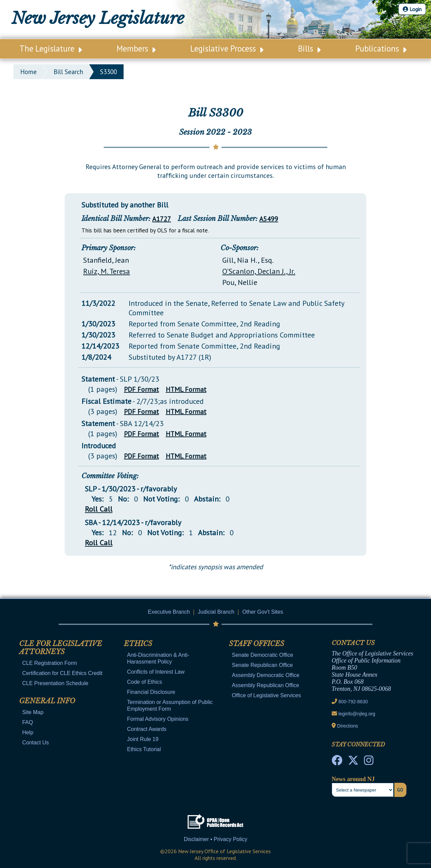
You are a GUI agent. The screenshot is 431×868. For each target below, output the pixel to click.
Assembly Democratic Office (266, 675)
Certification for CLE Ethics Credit (62, 673)
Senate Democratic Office (263, 655)
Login (412, 9)
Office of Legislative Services (267, 695)
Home (28, 72)
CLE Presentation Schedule (55, 683)
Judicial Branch (216, 612)
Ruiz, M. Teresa (107, 271)
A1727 (162, 219)
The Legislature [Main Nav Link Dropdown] (51, 49)
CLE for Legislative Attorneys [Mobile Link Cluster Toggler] (61, 648)
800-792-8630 (353, 702)
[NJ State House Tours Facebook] (337, 762)
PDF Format (141, 389)
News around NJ (353, 779)
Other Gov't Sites (262, 612)
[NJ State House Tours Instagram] (369, 762)
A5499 (269, 219)
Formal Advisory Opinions (158, 719)
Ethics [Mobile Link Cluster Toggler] (138, 644)
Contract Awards (147, 729)
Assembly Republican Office (266, 685)
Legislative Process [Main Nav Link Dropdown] (227, 49)
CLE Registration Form (50, 663)
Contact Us (36, 743)
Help (28, 732)
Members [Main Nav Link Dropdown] (136, 49)
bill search (68, 72)
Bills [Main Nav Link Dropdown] (309, 49)
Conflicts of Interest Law (156, 672)
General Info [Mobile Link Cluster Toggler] (47, 701)
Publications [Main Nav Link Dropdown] (381, 49)
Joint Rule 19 (143, 739)
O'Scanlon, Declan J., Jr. (259, 271)
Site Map (33, 712)
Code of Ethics (144, 682)
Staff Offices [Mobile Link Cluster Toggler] (257, 644)
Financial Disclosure (151, 692)
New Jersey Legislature (98, 18)
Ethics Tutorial (144, 749)
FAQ (28, 722)
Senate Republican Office (262, 665)
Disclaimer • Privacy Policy (216, 839)
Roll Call (99, 509)
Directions (347, 726)
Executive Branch (169, 612)
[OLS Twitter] (353, 762)
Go (400, 790)
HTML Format (186, 389)
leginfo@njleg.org (357, 714)
